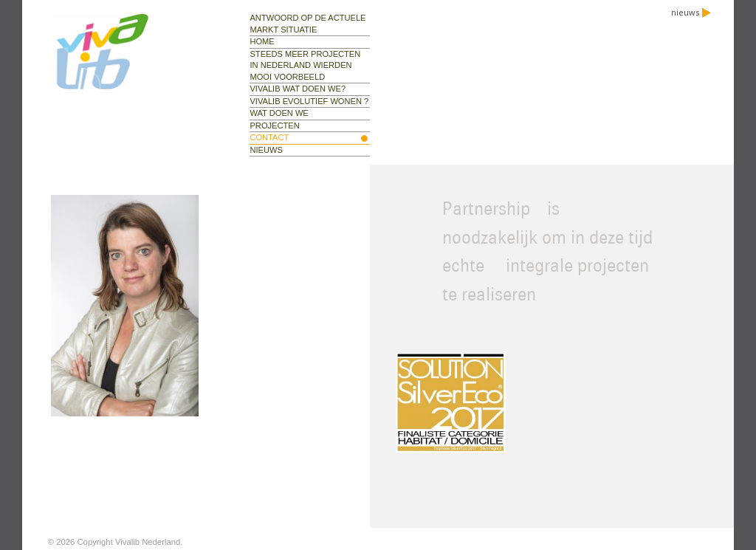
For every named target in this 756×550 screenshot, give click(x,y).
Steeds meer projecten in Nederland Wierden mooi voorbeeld (305, 65)
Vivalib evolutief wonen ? (309, 101)
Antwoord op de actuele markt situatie (307, 24)
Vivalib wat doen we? (298, 89)
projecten (274, 126)
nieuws (691, 12)
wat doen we (279, 113)
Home (262, 41)
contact (269, 137)
